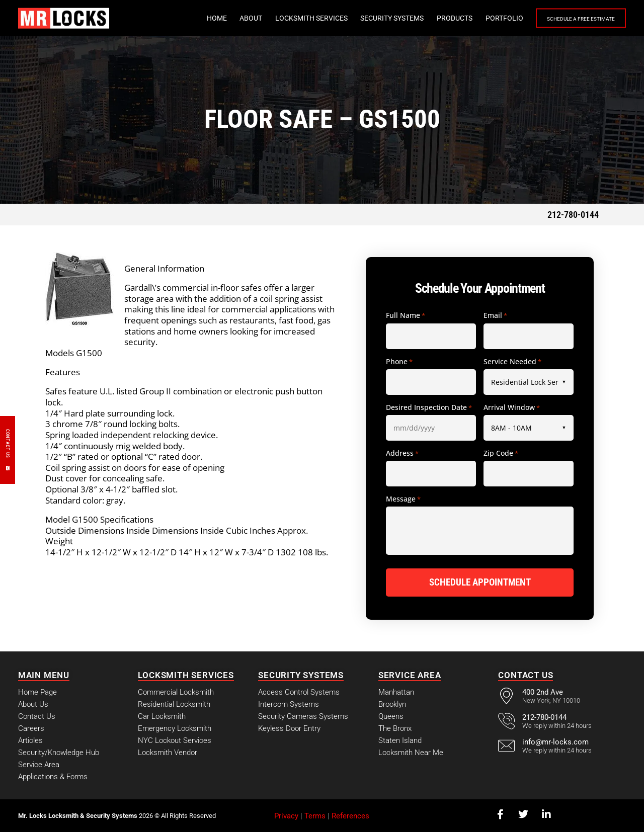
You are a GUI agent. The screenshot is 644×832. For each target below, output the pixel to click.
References (350, 815)
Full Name (406, 315)
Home (192, 18)
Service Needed (512, 362)
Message (403, 499)
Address (402, 453)
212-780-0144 (573, 215)
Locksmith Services (287, 18)
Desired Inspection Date (429, 407)
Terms (315, 815)
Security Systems (367, 18)
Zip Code (501, 453)
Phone (399, 362)
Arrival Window (512, 407)
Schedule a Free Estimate (569, 19)
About (226, 18)
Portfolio (480, 18)
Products (430, 18)
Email (495, 315)
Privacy (286, 815)
